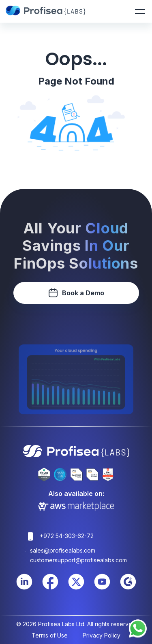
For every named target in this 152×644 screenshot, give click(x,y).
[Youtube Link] (102, 588)
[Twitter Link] (76, 588)
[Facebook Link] (50, 588)
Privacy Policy (102, 635)
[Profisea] (46, 11)
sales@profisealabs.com (63, 550)
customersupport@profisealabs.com (78, 560)
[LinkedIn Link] (24, 588)
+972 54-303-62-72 (67, 536)
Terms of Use (50, 635)
